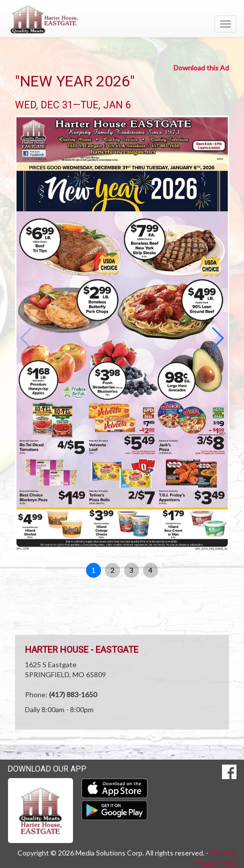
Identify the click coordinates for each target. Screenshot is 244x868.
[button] (217, 338)
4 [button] (150, 570)
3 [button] (131, 570)
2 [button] (112, 570)
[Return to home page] (122, 19)
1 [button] (93, 570)
